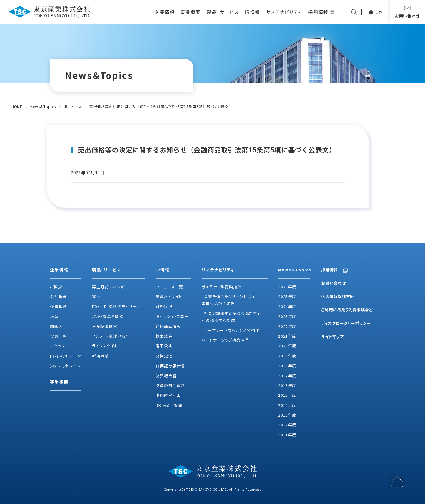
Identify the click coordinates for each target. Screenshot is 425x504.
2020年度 (287, 346)
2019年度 (287, 356)
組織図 (57, 326)
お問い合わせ (333, 283)
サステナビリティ (284, 12)
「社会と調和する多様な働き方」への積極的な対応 (231, 317)
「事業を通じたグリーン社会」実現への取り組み (228, 300)
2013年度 (287, 415)
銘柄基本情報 (168, 326)
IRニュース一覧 (169, 287)
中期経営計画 (168, 395)
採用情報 (318, 12)
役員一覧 (59, 336)
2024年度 (287, 307)
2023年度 (287, 316)
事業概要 (191, 12)
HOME (17, 107)
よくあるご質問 (169, 405)
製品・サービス (223, 12)
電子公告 (164, 346)
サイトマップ (332, 336)
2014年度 (287, 405)
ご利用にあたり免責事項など (347, 310)
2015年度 (287, 395)
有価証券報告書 (170, 366)
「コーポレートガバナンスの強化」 (232, 330)
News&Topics (43, 107)
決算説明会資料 (170, 385)
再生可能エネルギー (111, 287)
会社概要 (59, 296)
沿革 (54, 316)
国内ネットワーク (66, 356)
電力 (96, 296)
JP (379, 13)
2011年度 (287, 435)
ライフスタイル (105, 346)
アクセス (58, 346)
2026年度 (287, 287)
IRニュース (73, 107)
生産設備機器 (105, 326)
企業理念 (59, 307)
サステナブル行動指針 (222, 287)
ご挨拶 (56, 287)
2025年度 (287, 296)
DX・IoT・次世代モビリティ (116, 307)
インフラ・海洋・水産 (110, 336)
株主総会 (164, 336)
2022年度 (287, 326)
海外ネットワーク (66, 366)
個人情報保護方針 (338, 296)
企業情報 (165, 12)
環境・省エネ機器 (108, 316)
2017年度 (287, 376)
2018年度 (287, 366)
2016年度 (287, 385)
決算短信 (164, 356)
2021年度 (287, 336)
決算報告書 (166, 376)
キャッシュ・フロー (172, 316)
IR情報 (252, 12)
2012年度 (287, 425)
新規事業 (100, 356)
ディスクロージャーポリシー (346, 323)
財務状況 (164, 307)
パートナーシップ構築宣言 (225, 340)
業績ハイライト (169, 296)
